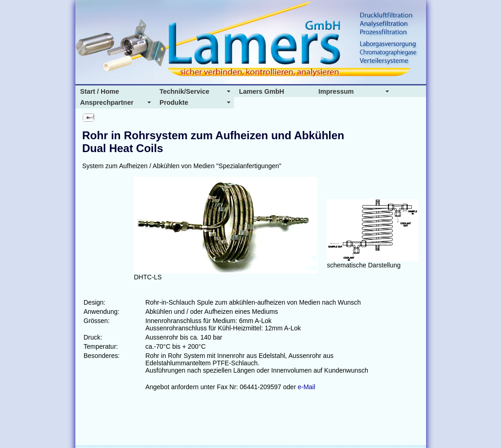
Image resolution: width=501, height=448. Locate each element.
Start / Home (100, 91)
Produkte (174, 102)
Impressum (336, 91)
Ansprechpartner (107, 102)
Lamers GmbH (262, 91)
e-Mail (307, 387)
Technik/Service (185, 91)
